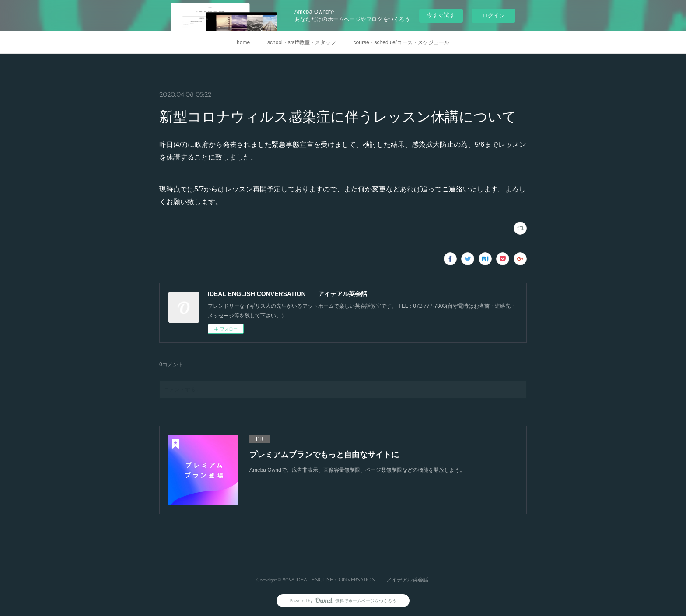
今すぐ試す (441, 15)
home (243, 42)
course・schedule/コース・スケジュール (401, 42)
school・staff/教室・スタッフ (301, 42)
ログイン (493, 16)
